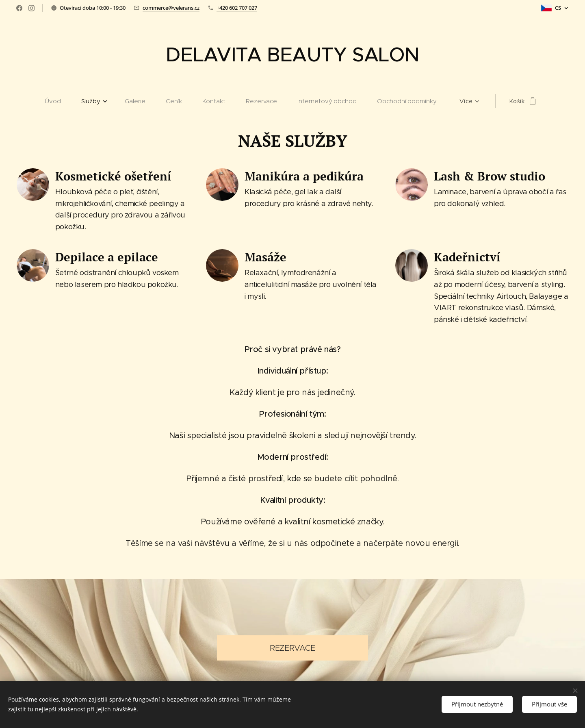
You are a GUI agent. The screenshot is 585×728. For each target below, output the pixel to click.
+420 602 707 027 (237, 8)
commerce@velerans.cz (171, 8)
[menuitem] (58, 101)
